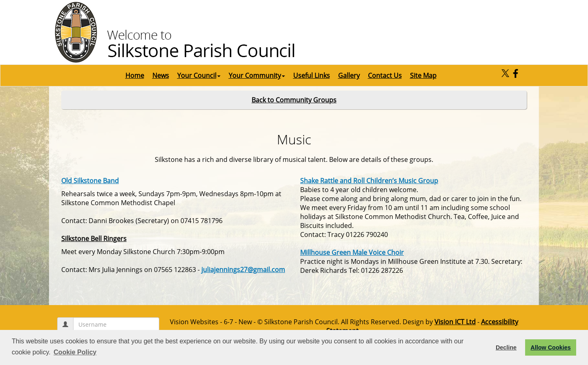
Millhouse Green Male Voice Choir (352, 252)
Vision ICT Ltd (455, 322)
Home (135, 75)
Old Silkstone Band (90, 181)
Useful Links (312, 75)
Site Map (423, 75)
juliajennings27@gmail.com (243, 270)
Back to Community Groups (294, 100)
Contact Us (385, 75)
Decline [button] (506, 347)
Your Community (257, 75)
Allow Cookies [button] (550, 347)
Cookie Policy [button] (75, 352)
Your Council (199, 75)
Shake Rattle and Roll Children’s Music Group (369, 181)
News (161, 75)
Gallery (349, 75)
